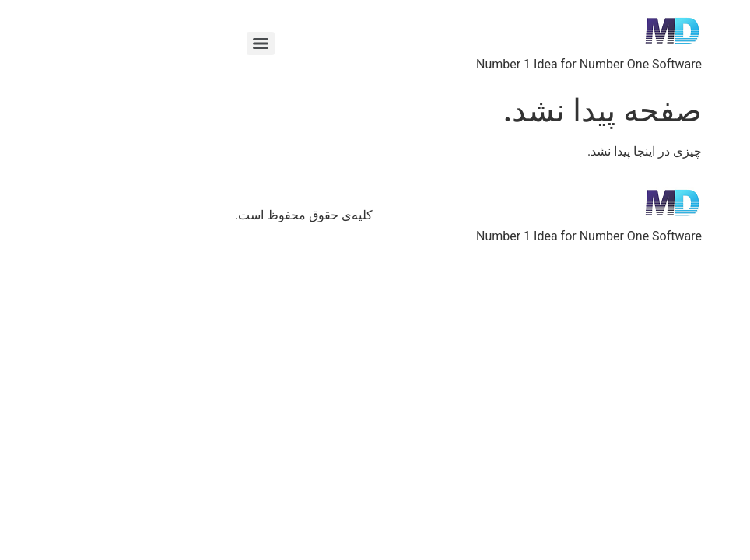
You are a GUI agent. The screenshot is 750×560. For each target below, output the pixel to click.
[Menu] (167, 44)
